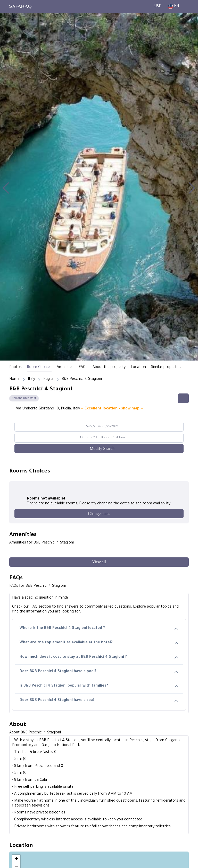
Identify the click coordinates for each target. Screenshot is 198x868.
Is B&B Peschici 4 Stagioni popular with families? (99, 686)
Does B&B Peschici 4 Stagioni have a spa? (99, 701)
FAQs (83, 367)
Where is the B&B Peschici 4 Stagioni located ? (99, 629)
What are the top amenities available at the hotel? (99, 643)
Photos (15, 367)
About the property (109, 367)
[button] (6, 188)
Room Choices (39, 367)
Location (138, 367)
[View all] (99, 562)
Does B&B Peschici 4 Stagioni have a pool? (99, 672)
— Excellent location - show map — (112, 409)
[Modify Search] (99, 449)
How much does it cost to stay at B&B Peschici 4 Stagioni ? (99, 657)
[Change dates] (99, 514)
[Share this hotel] (183, 398)
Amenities (65, 367)
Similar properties (166, 367)
